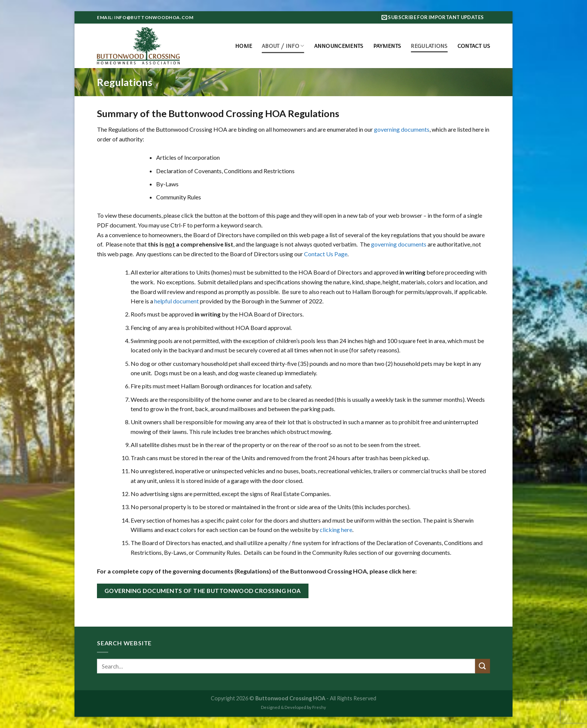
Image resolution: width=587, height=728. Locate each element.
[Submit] (483, 666)
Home (244, 46)
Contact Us (474, 46)
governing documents (402, 129)
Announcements (339, 46)
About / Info (283, 46)
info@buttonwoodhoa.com (154, 17)
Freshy (319, 707)
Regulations (429, 46)
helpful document (177, 301)
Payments (387, 46)
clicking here (336, 530)
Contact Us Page (326, 254)
